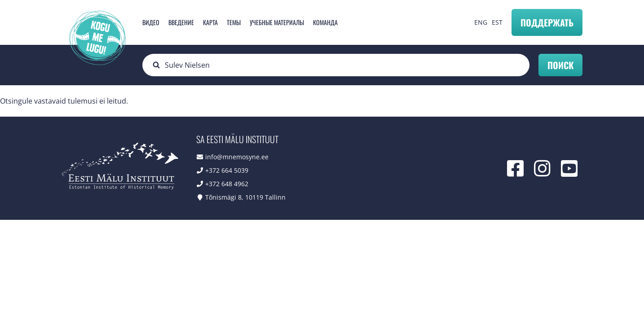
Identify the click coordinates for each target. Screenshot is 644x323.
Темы (234, 22)
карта (210, 22)
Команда (325, 22)
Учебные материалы (277, 22)
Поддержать (547, 22)
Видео (151, 22)
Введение (181, 22)
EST (497, 22)
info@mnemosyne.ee (237, 157)
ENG (481, 22)
